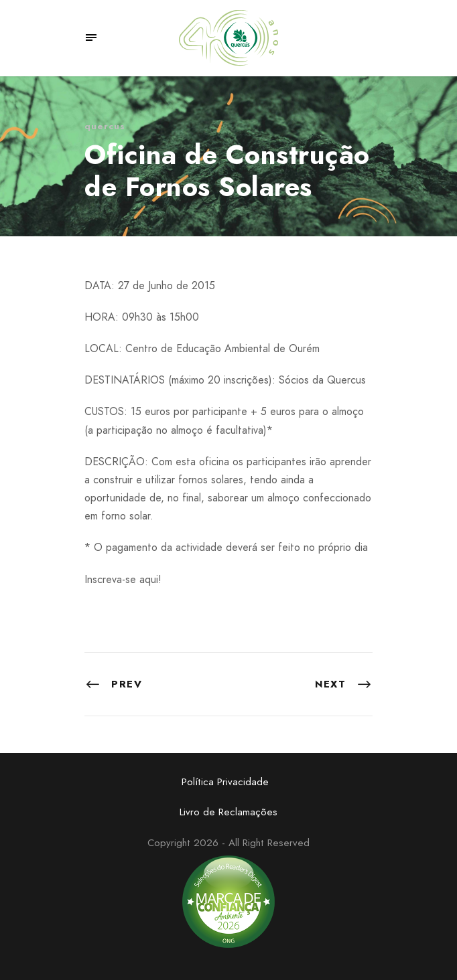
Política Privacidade (225, 782)
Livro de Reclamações (228, 812)
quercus (105, 126)
